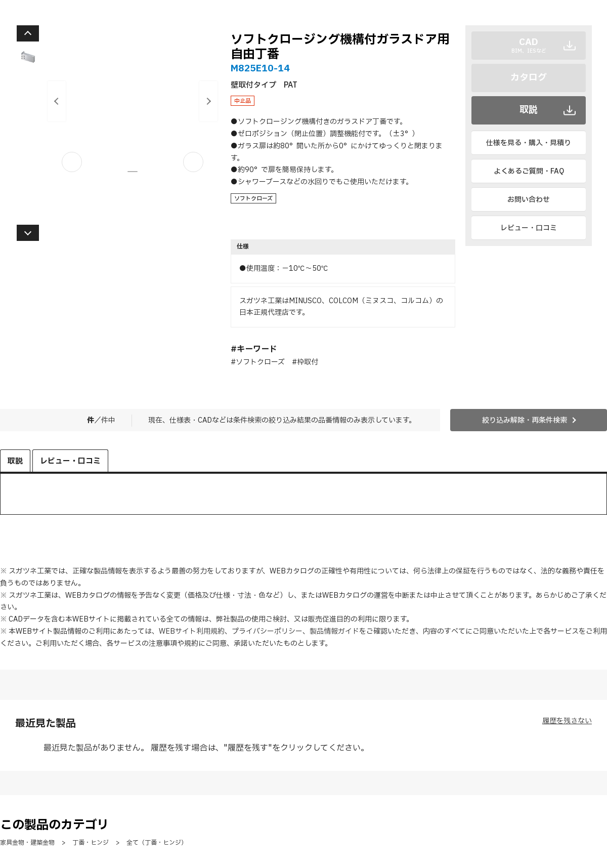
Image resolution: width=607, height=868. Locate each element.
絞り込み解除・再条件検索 (525, 420)
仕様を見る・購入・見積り (529, 143)
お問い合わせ (529, 200)
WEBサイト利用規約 (192, 631)
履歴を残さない (567, 721)
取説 (529, 110)
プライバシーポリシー (267, 631)
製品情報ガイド (334, 631)
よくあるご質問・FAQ (529, 171)
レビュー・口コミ (529, 228)
